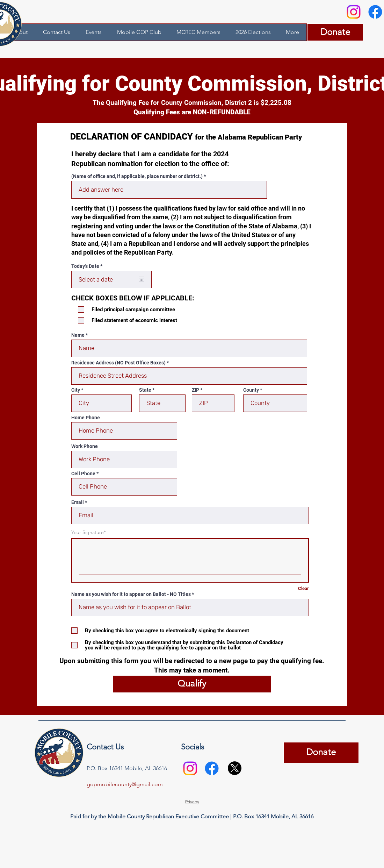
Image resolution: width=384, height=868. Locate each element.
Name (78, 335)
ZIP (195, 390)
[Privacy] (192, 802)
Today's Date (88, 266)
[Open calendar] (142, 279)
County (251, 390)
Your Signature (88, 532)
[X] (235, 768)
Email (78, 502)
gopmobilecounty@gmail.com (125, 784)
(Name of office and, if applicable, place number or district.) (137, 176)
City (76, 390)
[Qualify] (192, 684)
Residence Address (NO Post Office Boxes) (118, 363)
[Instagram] (354, 12)
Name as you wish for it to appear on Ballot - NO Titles (131, 594)
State (145, 390)
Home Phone (86, 418)
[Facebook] (212, 768)
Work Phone (85, 446)
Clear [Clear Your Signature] (303, 588)
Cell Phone (83, 474)
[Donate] (335, 32)
